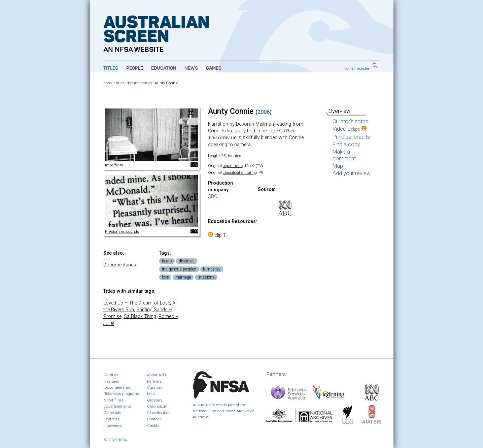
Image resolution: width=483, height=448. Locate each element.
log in (348, 68)
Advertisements (118, 406)
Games (214, 68)
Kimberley (212, 269)
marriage (183, 277)
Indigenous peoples (179, 269)
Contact (154, 419)
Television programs (122, 394)
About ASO (157, 375)
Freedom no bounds (122, 231)
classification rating (240, 172)
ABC (213, 197)
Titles (111, 68)
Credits (153, 425)
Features (112, 381)
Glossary (155, 400)
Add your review (352, 173)
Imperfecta (114, 165)
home (108, 83)
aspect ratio (233, 166)
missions (206, 277)
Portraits (112, 419)
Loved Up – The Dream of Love (137, 303)
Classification (159, 413)
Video (350, 129)
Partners (154, 381)
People (135, 68)
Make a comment (344, 155)
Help (151, 394)
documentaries (140, 83)
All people (113, 413)
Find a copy (346, 144)
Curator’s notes (350, 121)
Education (164, 68)
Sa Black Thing (140, 316)
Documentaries (120, 265)
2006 (264, 112)
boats (167, 261)
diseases (187, 261)
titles (120, 83)
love (165, 277)
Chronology (157, 406)
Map (338, 166)
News (191, 68)
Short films (114, 400)
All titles (111, 375)
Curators (155, 387)
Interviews (113, 425)
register (363, 68)
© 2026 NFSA (116, 440)
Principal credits (351, 137)
